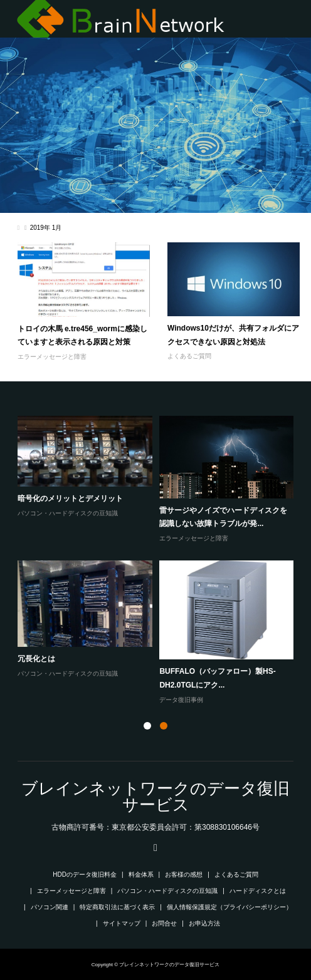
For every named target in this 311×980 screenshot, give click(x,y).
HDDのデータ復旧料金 (85, 874)
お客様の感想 (184, 874)
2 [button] (164, 726)
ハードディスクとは (258, 891)
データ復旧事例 (181, 700)
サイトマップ (122, 923)
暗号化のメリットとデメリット (70, 498)
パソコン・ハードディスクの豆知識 (68, 513)
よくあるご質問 (189, 356)
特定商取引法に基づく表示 (117, 907)
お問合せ (164, 923)
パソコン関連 (50, 907)
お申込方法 (204, 923)
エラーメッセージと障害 (52, 357)
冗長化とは (36, 659)
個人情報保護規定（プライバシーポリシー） (229, 907)
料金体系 (141, 874)
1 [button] (147, 726)
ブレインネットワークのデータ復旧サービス (155, 797)
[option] (160, 561)
